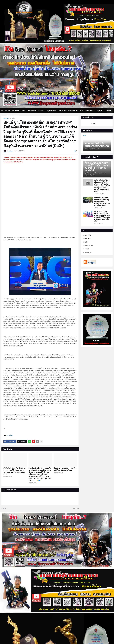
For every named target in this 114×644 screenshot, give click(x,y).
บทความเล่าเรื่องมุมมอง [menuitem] (13, 116)
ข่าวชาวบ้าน (87, 239)
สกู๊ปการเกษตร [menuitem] (51, 111)
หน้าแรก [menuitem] (7, 111)
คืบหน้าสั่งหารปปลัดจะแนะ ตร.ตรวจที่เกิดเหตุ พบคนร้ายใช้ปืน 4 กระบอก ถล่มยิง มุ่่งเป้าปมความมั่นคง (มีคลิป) (102, 202)
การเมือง (12, 118)
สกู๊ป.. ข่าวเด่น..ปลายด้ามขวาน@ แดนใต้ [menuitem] (71, 111)
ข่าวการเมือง (87, 235)
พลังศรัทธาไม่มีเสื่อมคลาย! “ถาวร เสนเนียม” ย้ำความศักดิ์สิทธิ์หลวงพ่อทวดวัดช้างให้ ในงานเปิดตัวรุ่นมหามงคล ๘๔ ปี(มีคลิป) (102, 216)
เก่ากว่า (76, 508)
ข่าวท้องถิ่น (87, 249)
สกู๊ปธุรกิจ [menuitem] (100, 111)
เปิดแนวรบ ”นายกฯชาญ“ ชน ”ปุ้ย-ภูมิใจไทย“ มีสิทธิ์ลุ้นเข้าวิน (65, 469)
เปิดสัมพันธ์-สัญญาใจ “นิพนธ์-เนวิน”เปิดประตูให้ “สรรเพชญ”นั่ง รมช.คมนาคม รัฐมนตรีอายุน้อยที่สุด (14, 471)
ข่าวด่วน (86, 242)
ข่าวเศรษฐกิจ (87, 252)
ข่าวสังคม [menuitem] (41, 111)
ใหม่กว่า (5, 508)
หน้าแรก (6, 118)
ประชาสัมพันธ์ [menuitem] (90, 111)
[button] (3, 111)
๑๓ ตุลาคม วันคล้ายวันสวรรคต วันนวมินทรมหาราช (97, 145)
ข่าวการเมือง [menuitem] (32, 111)
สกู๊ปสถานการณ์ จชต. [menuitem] (19, 111)
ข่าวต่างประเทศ (88, 246)
